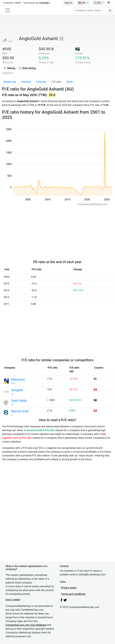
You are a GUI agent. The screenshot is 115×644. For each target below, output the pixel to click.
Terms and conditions (73, 594)
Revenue (26, 82)
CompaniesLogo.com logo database (26, 625)
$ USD (98, 3)
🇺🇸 (82, 3)
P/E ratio (56, 82)
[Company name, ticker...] (93, 10)
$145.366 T (45, 3)
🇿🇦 (78, 49)
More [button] (70, 82)
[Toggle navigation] (8, 10)
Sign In (68, 3)
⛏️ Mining (9, 68)
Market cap (10, 82)
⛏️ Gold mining (27, 68)
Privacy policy (69, 588)
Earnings (41, 82)
